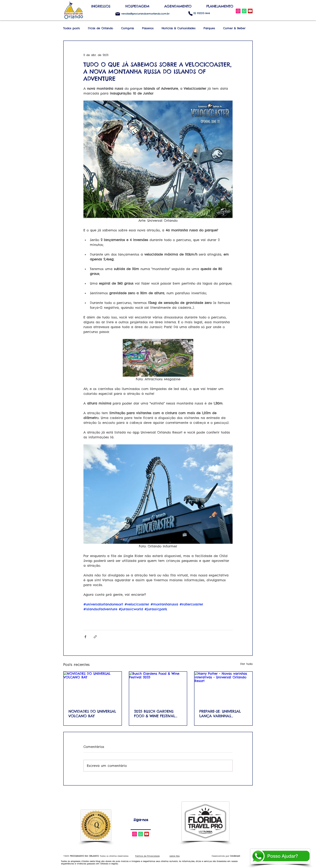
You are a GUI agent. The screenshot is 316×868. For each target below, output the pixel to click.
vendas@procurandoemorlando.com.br (145, 14)
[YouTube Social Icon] (250, 11)
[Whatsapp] (141, 834)
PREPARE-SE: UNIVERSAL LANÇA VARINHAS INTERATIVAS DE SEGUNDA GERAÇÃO (222, 714)
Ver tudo (246, 664)
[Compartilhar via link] (95, 637)
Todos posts (72, 28)
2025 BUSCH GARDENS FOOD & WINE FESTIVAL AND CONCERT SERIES (155, 714)
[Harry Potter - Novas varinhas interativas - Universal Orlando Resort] (223, 688)
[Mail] (118, 14)
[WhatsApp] (244, 11)
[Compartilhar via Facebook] (85, 637)
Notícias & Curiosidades (179, 28)
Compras (128, 28)
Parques (209, 28)
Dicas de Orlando (100, 28)
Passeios (148, 28)
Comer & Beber (234, 28)
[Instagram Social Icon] (238, 11)
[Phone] (190, 13)
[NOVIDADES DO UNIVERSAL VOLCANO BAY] (93, 688)
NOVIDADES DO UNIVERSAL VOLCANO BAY (92, 714)
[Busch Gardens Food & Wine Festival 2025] (158, 688)
